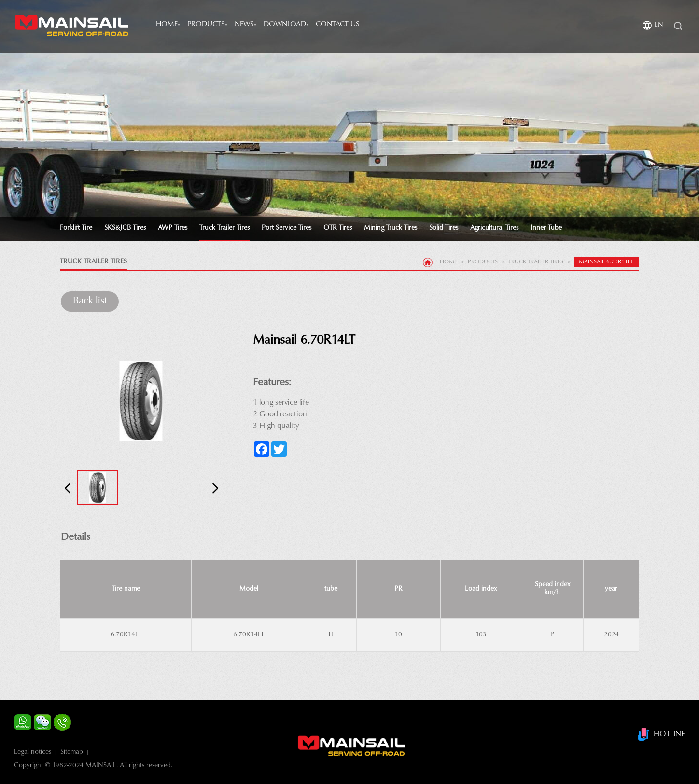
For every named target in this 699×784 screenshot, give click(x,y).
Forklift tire (76, 228)
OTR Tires (338, 228)
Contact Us (338, 24)
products (206, 24)
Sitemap (72, 752)
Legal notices (33, 752)
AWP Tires (173, 228)
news (244, 24)
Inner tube (546, 228)
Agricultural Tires (494, 228)
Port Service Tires (287, 228)
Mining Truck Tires (391, 228)
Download (285, 24)
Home (167, 24)
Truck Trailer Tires (224, 228)
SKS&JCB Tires (125, 228)
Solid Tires (444, 228)
